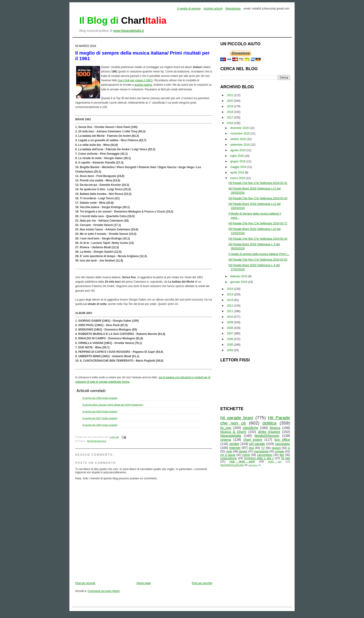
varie (229, 451)
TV (263, 448)
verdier (234, 444)
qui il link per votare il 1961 (135, 80)
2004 (231, 350)
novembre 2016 (240, 134)
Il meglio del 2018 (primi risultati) (100, 411)
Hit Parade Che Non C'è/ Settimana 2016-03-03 (258, 260)
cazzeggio (282, 444)
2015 (231, 289)
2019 (231, 106)
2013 (231, 300)
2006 (231, 339)
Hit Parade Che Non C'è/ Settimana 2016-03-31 (258, 183)
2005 (231, 345)
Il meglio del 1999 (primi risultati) (100, 398)
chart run (275, 461)
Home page (144, 583)
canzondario (265, 455)
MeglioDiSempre (97, 441)
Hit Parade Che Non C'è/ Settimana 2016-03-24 (258, 198)
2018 (231, 112)
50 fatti (286, 458)
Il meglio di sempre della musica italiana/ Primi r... (259, 254)
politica (270, 423)
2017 (231, 118)
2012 (231, 306)
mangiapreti (261, 451)
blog (252, 448)
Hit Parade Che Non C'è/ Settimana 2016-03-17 (258, 223)
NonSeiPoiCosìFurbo (232, 465)
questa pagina (143, 85)
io (289, 448)
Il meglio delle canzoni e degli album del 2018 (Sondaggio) (113, 405)
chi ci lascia (228, 455)
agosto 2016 (238, 150)
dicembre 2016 (240, 128)
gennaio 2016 (239, 282)
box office (282, 440)
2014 (231, 294)
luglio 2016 (237, 156)
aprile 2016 (238, 173)
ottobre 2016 (239, 139)
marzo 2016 (238, 178)
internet (235, 448)
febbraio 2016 (239, 276)
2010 (231, 317)
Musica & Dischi (233, 432)
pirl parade (257, 444)
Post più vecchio (202, 583)
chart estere (253, 440)
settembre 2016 (240, 145)
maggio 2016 (239, 167)
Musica (275, 428)
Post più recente (85, 583)
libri (282, 455)
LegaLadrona (229, 458)
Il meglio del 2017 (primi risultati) (100, 418)
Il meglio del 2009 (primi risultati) (100, 425)
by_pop (226, 428)
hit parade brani (237, 418)
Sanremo (253, 465)
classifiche (250, 428)
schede (280, 451)
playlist (243, 451)
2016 (231, 123)
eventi (246, 455)
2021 (231, 95)
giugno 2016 (238, 161)
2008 (231, 328)
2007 (231, 334)
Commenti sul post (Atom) (104, 591)
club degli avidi (242, 461)
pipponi (276, 448)
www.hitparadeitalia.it (129, 31)
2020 (231, 101)
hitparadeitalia (231, 436)
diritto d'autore (269, 432)
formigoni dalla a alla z (259, 458)
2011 (231, 311)
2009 (231, 322)
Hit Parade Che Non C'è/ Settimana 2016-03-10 (258, 239)
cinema (226, 440)
